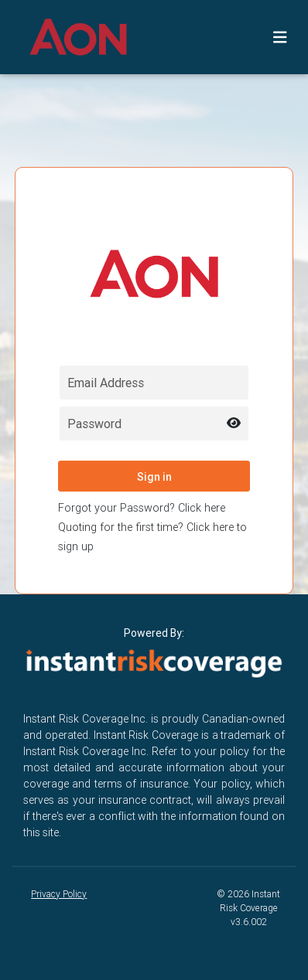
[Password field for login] (154, 424)
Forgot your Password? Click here (142, 508)
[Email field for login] (154, 383)
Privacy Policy (59, 894)
